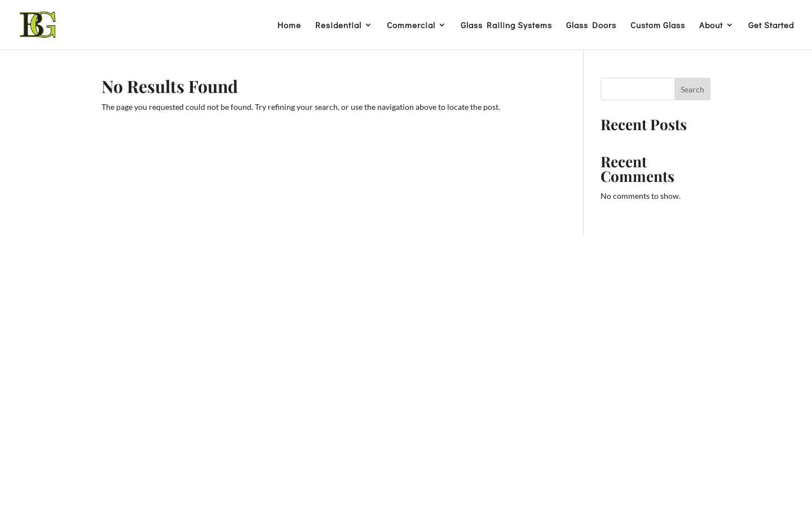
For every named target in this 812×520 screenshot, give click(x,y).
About (711, 26)
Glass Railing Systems (506, 26)
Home (289, 26)
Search (692, 89)
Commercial (411, 26)
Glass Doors (591, 26)
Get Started (771, 26)
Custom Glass (658, 26)
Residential (338, 26)
